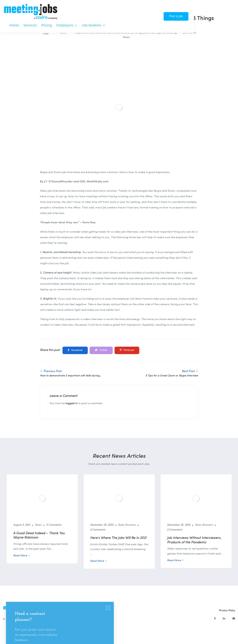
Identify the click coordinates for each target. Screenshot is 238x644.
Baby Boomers (127, 525)
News (126, 37)
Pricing (47, 25)
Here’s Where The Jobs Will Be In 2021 (118, 538)
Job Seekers (93, 25)
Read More (22, 556)
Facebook (75, 350)
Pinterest (127, 350)
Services (30, 25)
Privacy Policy (227, 611)
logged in (71, 404)
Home (14, 25)
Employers (67, 25)
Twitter (101, 350)
